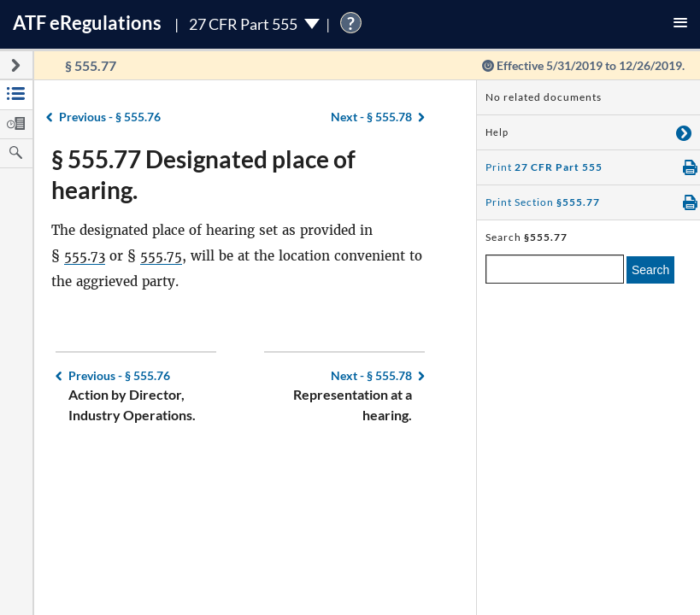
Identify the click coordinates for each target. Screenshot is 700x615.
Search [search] (650, 270)
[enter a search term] (555, 269)
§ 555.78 (371, 117)
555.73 (85, 256)
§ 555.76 (110, 117)
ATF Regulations (87, 23)
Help (497, 132)
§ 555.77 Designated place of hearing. (203, 174)
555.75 (161, 256)
